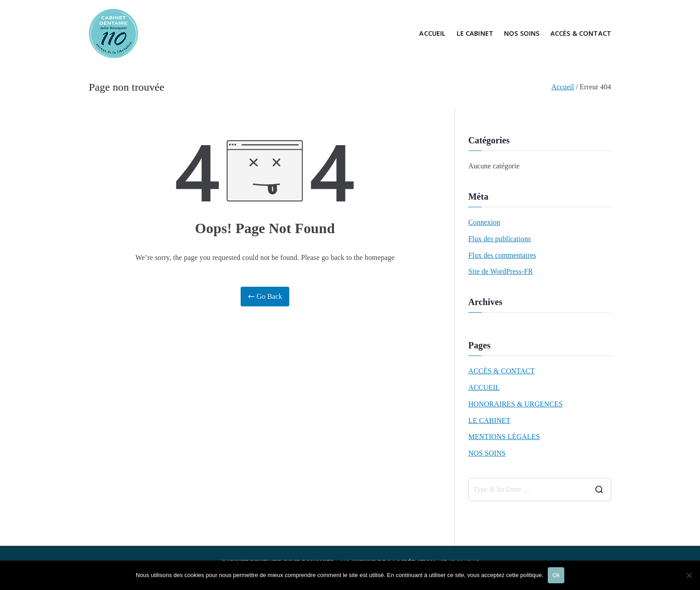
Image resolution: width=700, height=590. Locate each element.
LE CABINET (475, 33)
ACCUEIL (432, 33)
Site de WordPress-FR (501, 271)
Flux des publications (500, 239)
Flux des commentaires (502, 255)
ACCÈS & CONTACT (581, 33)
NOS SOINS (522, 33)
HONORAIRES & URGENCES (515, 404)
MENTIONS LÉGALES (504, 437)
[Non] (689, 575)
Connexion (484, 222)
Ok (556, 575)
